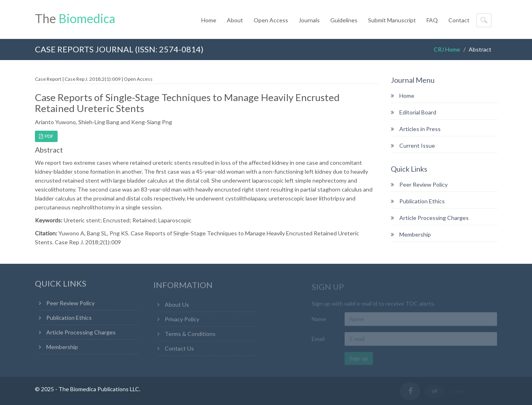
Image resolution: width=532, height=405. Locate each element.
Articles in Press (416, 129)
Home (209, 20)
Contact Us (179, 349)
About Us (177, 305)
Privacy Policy (182, 320)
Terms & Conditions (190, 335)
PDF (46, 136)
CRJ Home (447, 49)
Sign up (359, 359)
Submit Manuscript (392, 20)
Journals (309, 20)
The (75, 18)
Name (319, 320)
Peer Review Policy (419, 184)
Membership (411, 234)
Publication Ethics (418, 201)
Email (318, 339)
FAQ (432, 20)
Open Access (271, 20)
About (235, 20)
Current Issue (413, 145)
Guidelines (344, 20)
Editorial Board (414, 112)
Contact (459, 20)
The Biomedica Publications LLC (99, 389)
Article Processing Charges (430, 218)
